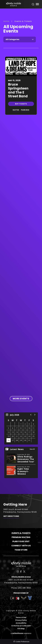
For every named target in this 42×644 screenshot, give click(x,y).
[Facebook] (21, 572)
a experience (21, 633)
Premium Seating (21, 537)
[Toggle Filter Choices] (20, 39)
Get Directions (11, 516)
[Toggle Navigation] (37, 4)
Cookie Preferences (22, 642)
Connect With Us (21, 546)
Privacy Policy (21, 620)
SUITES (16, 110)
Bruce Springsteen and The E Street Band (18, 90)
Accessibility (21, 623)
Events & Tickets (21, 533)
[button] (31, 415)
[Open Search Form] (33, 4)
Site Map (21, 629)
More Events (21, 399)
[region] (21, 428)
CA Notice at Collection (21, 626)
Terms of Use (21, 618)
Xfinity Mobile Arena (13, 4)
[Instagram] (18, 572)
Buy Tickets (21, 104)
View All (32, 449)
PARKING (25, 110)
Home (6, 21)
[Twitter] (24, 572)
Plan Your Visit (21, 541)
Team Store (21, 550)
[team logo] (12, 599)
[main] (21, 251)
